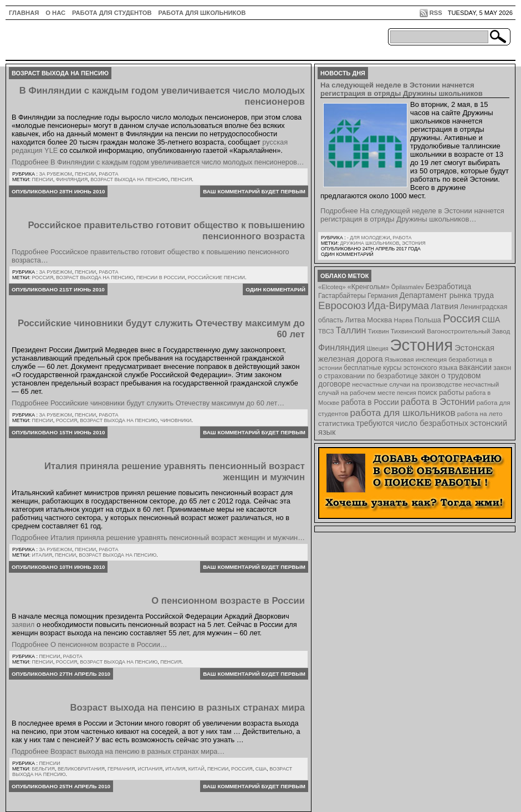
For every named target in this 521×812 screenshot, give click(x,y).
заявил (23, 625)
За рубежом (55, 174)
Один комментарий (275, 289)
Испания (150, 769)
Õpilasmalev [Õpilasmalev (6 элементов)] (408, 287)
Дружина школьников (369, 243)
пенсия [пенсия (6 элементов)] (407, 393)
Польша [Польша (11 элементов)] (428, 320)
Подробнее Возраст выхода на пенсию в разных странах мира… (118, 751)
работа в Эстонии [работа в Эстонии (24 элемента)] (438, 402)
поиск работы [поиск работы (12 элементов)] (441, 392)
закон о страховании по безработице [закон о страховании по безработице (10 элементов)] (415, 372)
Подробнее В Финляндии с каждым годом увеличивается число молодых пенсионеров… (158, 162)
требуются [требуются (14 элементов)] (375, 423)
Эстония (414, 243)
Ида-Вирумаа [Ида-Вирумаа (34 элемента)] (398, 306)
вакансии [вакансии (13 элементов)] (475, 368)
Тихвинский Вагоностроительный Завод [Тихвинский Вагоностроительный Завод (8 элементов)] (451, 331)
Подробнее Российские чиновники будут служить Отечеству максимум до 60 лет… (148, 403)
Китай (196, 769)
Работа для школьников (202, 13)
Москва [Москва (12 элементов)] (380, 320)
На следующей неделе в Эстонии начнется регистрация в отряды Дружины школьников (402, 89)
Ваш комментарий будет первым (254, 191)
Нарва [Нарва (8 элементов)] (403, 320)
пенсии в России (161, 277)
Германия (121, 769)
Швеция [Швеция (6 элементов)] (377, 348)
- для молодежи (369, 238)
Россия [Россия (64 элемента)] (461, 318)
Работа (108, 174)
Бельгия (44, 769)
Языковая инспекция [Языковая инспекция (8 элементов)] (416, 359)
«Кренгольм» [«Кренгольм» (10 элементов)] (369, 287)
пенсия (181, 179)
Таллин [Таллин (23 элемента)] (351, 330)
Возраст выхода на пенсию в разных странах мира (188, 708)
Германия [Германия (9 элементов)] (383, 296)
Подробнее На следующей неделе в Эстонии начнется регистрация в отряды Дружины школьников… (412, 215)
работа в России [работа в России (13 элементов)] (370, 402)
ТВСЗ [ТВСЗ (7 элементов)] (326, 331)
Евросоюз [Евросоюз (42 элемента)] (342, 305)
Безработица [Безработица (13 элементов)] (448, 287)
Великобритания (81, 769)
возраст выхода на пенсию (129, 179)
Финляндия (72, 179)
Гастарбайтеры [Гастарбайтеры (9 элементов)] (342, 296)
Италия (42, 555)
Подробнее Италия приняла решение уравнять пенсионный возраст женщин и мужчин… (158, 538)
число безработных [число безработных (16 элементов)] (431, 423)
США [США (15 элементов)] (491, 320)
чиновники (176, 420)
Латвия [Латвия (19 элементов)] (445, 306)
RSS (436, 13)
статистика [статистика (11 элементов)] (336, 423)
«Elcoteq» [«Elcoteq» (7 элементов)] (332, 287)
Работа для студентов (112, 13)
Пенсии (85, 174)
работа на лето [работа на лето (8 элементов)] (480, 413)
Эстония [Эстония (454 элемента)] (422, 345)
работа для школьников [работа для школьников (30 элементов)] (403, 413)
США (261, 769)
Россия (43, 277)
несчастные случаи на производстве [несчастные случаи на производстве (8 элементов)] (407, 384)
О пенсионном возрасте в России (228, 601)
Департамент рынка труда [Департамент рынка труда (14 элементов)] (447, 295)
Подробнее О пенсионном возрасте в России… (90, 644)
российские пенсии (216, 277)
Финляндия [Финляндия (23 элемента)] (341, 347)
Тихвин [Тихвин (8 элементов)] (379, 331)
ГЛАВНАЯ (24, 13)
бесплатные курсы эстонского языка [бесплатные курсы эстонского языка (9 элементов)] (400, 368)
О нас (55, 13)
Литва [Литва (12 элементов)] (355, 320)
